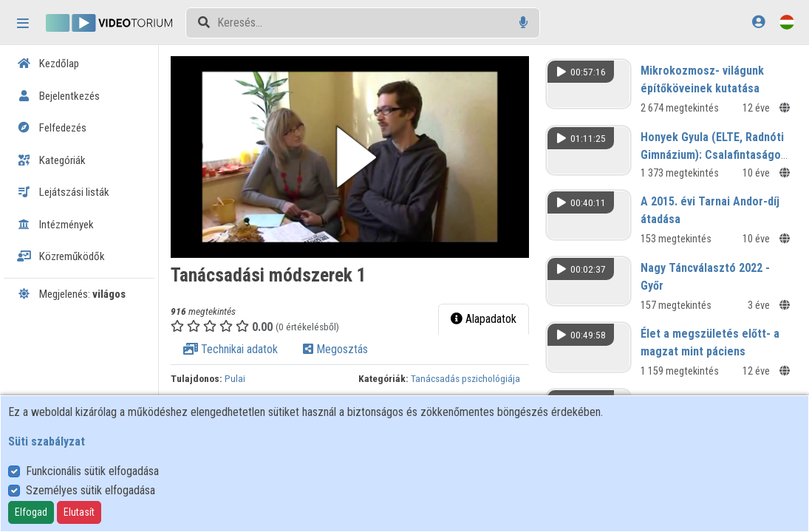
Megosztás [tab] (342, 347)
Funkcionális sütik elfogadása (92, 471)
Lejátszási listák (63, 192)
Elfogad (31, 512)
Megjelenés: (71, 294)
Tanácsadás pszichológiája (471, 376)
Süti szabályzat (47, 441)
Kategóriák (51, 160)
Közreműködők (61, 256)
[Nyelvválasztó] (787, 22)
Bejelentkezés (58, 96)
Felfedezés (52, 128)
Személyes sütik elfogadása (91, 490)
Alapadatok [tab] (486, 317)
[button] (354, 156)
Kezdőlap (48, 64)
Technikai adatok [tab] (237, 347)
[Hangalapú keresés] (523, 23)
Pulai (242, 376)
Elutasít (79, 512)
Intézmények (55, 225)
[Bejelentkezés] (758, 22)
